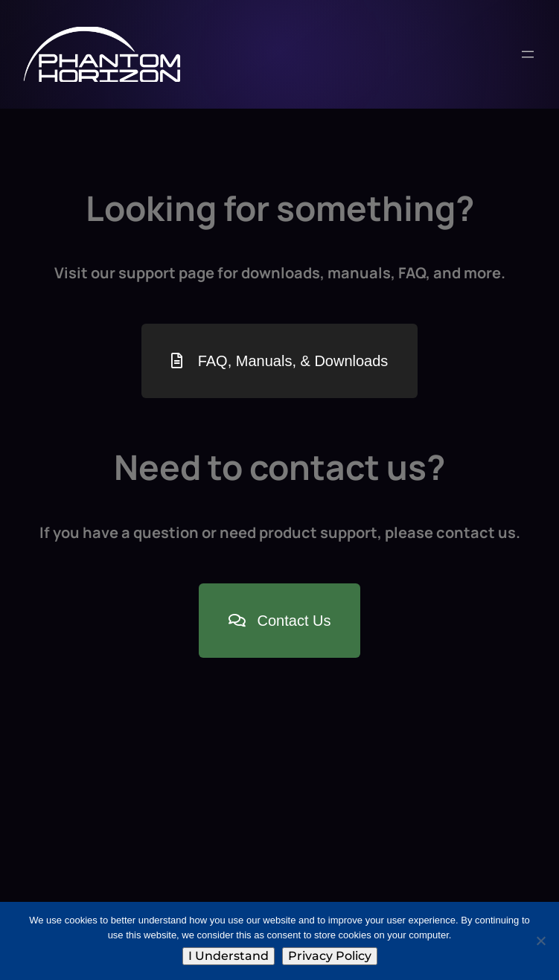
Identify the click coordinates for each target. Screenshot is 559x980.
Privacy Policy (330, 956)
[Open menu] (528, 54)
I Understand (229, 956)
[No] (540, 941)
